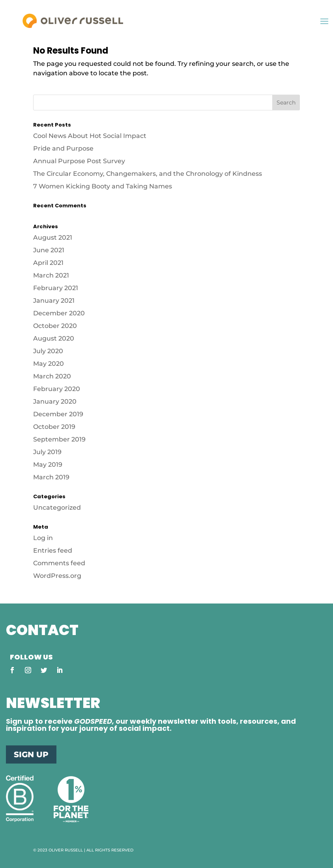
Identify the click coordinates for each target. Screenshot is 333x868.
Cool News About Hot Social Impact (91, 136)
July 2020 (48, 351)
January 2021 (54, 301)
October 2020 (55, 326)
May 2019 (48, 465)
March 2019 (51, 477)
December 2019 (58, 414)
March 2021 (51, 275)
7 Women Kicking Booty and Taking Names (103, 186)
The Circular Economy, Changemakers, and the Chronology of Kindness (148, 174)
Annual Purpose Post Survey (79, 161)
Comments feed (59, 563)
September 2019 (59, 439)
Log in (43, 538)
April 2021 (48, 263)
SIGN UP (31, 754)
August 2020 (54, 338)
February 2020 (57, 389)
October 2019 (54, 427)
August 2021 (53, 237)
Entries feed (53, 550)
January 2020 (55, 401)
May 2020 (49, 364)
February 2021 (56, 288)
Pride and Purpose (63, 148)
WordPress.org (57, 576)
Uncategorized (57, 508)
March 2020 (52, 376)
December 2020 (59, 313)
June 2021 (49, 250)
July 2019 (47, 452)
